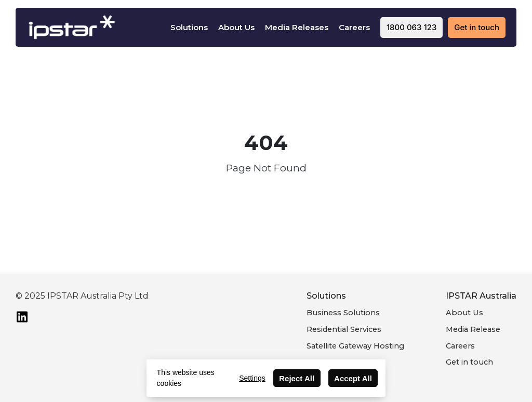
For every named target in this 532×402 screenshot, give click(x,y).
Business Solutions (343, 313)
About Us (236, 27)
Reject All (297, 378)
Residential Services (344, 329)
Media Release (473, 329)
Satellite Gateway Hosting (355, 346)
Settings (252, 378)
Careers (354, 27)
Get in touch (469, 362)
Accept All (353, 378)
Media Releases (297, 27)
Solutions (189, 27)
